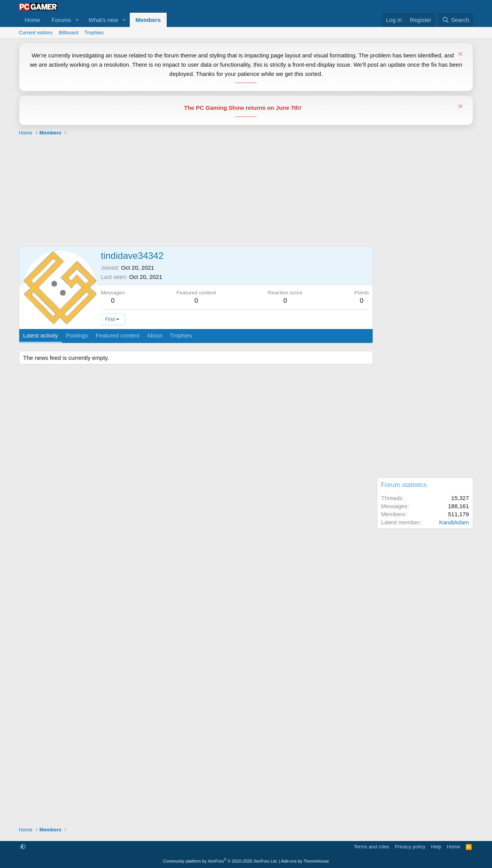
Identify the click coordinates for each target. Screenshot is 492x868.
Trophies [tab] (181, 335)
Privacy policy (410, 847)
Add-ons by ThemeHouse (305, 861)
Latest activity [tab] (41, 335)
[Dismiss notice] (459, 55)
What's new (103, 20)
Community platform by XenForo (221, 861)
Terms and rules (372, 847)
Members (148, 20)
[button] (77, 20)
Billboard (68, 33)
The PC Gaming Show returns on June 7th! (243, 108)
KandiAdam (454, 522)
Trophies (94, 33)
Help (436, 847)
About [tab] (155, 335)
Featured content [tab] (117, 335)
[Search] (456, 20)
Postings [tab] (77, 335)
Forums (61, 20)
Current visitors (36, 33)
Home (32, 20)
